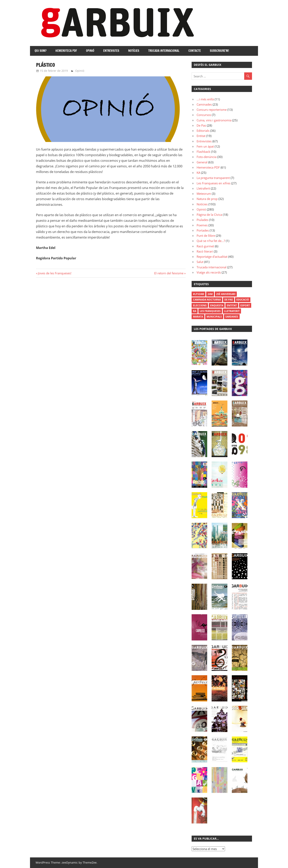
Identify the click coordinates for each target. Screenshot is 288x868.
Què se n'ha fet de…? (211, 241)
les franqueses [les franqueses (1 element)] (210, 311)
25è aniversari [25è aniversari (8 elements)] (226, 294)
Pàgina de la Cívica (209, 215)
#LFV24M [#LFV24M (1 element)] (198, 294)
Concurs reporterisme (212, 110)
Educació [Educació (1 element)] (243, 300)
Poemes (202, 225)
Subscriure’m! (219, 51)
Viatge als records (209, 272)
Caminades (204, 104)
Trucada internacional (164, 51)
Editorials (203, 131)
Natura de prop (207, 199)
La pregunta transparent (213, 178)
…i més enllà (205, 99)
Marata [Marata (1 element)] (198, 317)
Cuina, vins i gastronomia (214, 120)
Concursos (204, 115)
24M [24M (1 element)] (210, 294)
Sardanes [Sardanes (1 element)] (232, 317)
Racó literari (205, 251)
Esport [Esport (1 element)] (245, 305)
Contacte (195, 51)
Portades (203, 230)
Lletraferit (203, 188)
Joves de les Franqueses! (55, 273)
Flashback (203, 152)
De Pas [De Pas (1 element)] (229, 300)
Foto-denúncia (206, 157)
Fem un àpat (205, 146)
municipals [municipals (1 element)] (214, 317)
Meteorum (204, 194)
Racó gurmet (205, 246)
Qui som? (40, 51)
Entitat (201, 136)
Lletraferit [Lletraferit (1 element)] (232, 311)
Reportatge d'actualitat (212, 257)
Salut (200, 262)
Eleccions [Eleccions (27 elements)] (200, 305)
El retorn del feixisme (169, 273)
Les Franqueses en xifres (213, 183)
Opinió (90, 51)
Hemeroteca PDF (66, 51)
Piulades (202, 220)
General (202, 162)
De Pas (201, 125)
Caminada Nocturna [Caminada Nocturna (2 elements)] (207, 300)
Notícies (134, 51)
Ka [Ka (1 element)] (195, 311)
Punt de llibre (206, 236)
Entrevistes (111, 51)
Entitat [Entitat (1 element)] (232, 305)
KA (198, 173)
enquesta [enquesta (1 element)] (217, 305)
